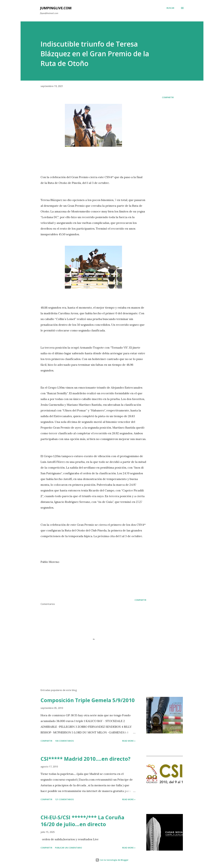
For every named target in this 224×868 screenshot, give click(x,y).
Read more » (129, 741)
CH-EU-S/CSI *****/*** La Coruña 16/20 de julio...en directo (82, 821)
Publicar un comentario (68, 848)
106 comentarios (64, 741)
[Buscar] (170, 8)
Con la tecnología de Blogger (112, 860)
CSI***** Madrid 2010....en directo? (85, 759)
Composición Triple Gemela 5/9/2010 (88, 700)
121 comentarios (64, 799)
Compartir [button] (168, 97)
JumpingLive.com (56, 8)
